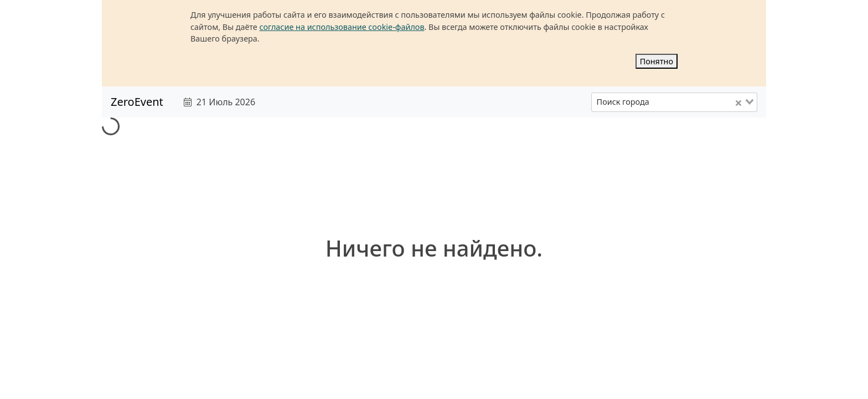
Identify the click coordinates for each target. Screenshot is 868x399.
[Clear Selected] (738, 103)
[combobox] (674, 102)
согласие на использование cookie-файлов (342, 27)
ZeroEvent (137, 102)
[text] (394, 102)
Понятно (657, 61)
